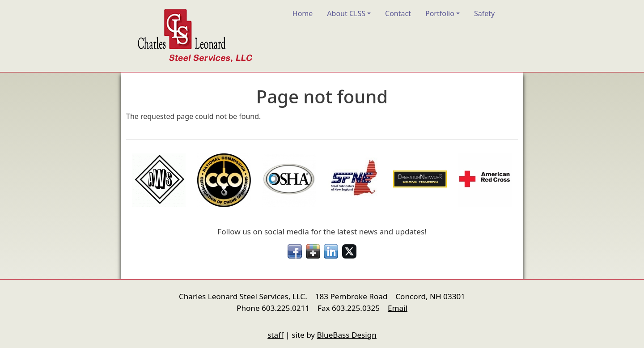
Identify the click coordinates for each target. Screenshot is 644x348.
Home (303, 13)
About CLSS (346, 13)
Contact (398, 13)
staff (275, 335)
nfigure (132, 318)
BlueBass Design (347, 335)
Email (398, 308)
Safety (484, 13)
